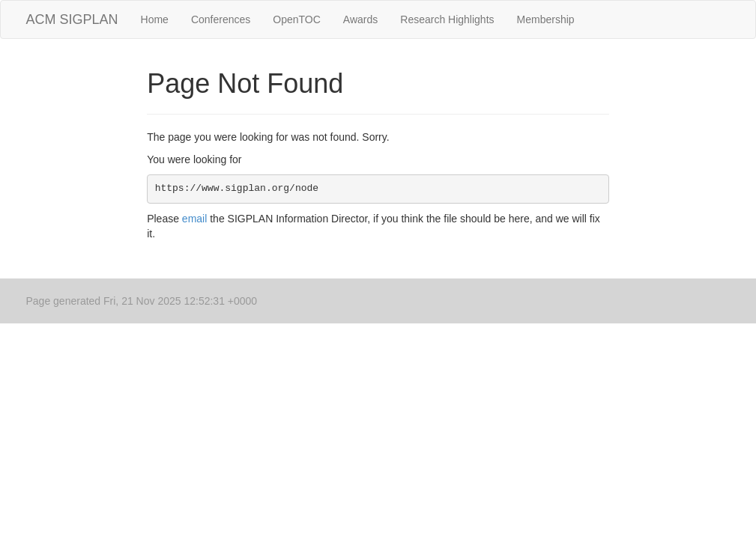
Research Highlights (447, 19)
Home (155, 19)
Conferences (221, 19)
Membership (546, 19)
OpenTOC (297, 19)
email (194, 219)
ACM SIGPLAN (72, 19)
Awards (360, 19)
